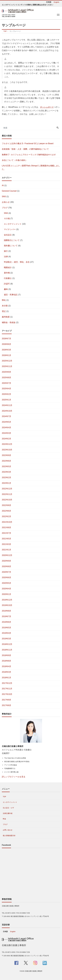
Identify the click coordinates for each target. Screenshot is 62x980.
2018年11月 (7, 650)
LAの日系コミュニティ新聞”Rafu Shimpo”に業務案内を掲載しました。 (31, 167)
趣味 (6, 289)
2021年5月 (7, 539)
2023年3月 (7, 472)
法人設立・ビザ (8, 808)
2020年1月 (7, 594)
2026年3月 (7, 350)
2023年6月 (7, 461)
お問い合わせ (8, 830)
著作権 (7, 273)
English (56, 2)
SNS (4, 196)
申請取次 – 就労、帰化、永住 (17, 262)
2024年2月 (7, 439)
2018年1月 (7, 678)
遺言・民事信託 (11, 295)
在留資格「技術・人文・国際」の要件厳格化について (25, 149)
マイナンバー (10, 229)
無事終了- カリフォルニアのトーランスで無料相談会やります (29, 155)
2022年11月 (7, 494)
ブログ (5, 208)
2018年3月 (7, 672)
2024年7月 (7, 416)
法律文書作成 (8, 813)
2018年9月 (7, 655)
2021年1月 (7, 550)
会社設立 (8, 235)
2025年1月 (7, 400)
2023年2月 (7, 478)
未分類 (5, 306)
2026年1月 (7, 355)
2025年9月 (7, 372)
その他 (7, 218)
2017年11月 (7, 689)
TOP (4, 797)
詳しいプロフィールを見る (14, 777)
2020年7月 (7, 572)
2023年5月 (7, 466)
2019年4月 (7, 633)
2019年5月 (7, 628)
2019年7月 (7, 616)
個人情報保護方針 (9, 836)
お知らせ (6, 202)
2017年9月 (7, 700)
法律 (6, 257)
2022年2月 (7, 516)
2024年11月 (7, 405)
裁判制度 (6, 317)
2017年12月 (7, 683)
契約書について (11, 246)
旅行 (6, 251)
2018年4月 (7, 666)
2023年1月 (7, 483)
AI (3, 185)
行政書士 (8, 278)
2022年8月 (7, 505)
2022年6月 (7, 511)
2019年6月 (7, 622)
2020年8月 (7, 566)
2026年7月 (7, 339)
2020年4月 (7, 589)
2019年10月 (7, 605)
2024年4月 (7, 428)
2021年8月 (7, 527)
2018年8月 (7, 661)
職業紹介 (8, 267)
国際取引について (12, 240)
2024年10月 (7, 411)
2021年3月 (7, 544)
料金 (4, 819)
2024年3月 (7, 433)
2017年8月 (7, 705)
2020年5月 (7, 583)
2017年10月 (7, 694)
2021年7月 (7, 533)
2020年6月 (7, 577)
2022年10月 (7, 500)
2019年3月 (7, 639)
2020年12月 (7, 555)
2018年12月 (7, 644)
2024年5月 (7, 422)
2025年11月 (7, 366)
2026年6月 (7, 344)
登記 (4, 311)
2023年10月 (7, 450)
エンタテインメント (13, 224)
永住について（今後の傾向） (15, 160)
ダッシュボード (47, 107)
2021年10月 (7, 522)
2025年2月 (7, 394)
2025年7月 (7, 383)
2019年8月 (7, 611)
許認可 (7, 284)
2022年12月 (7, 489)
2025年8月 (7, 378)
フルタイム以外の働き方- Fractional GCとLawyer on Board (28, 143)
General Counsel (9, 191)
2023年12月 (7, 444)
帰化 (4, 300)
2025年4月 (7, 389)
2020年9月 (7, 561)
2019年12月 (7, 600)
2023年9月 (7, 455)
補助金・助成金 (9, 322)
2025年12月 (7, 361)
